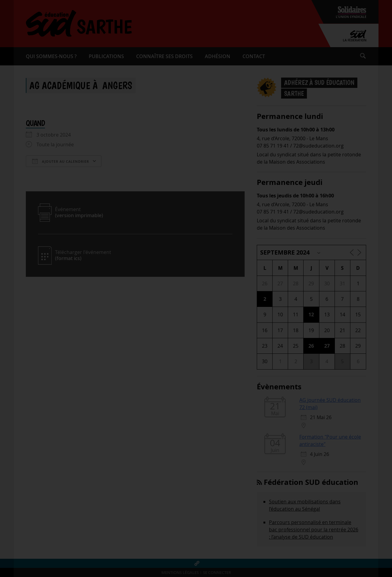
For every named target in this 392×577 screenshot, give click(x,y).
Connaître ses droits (164, 56)
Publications (106, 56)
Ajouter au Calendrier (61, 161)
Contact (254, 56)
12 (311, 315)
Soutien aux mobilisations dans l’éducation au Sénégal (305, 505)
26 (311, 346)
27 (327, 346)
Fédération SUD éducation (311, 482)
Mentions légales (180, 573)
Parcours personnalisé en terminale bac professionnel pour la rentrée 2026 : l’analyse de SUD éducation (314, 530)
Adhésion (218, 56)
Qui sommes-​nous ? (51, 56)
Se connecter (217, 573)
